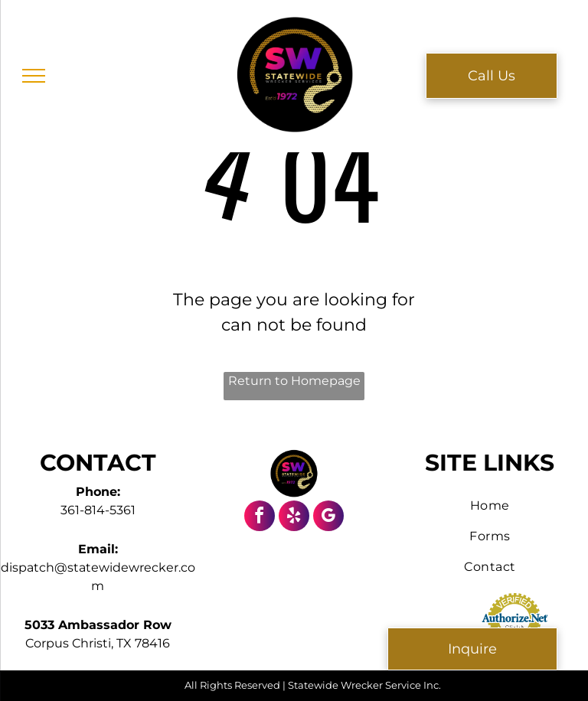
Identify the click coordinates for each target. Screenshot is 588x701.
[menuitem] (490, 506)
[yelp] (294, 518)
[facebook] (260, 518)
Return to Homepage (294, 381)
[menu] (34, 76)
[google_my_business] (328, 518)
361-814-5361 (98, 510)
